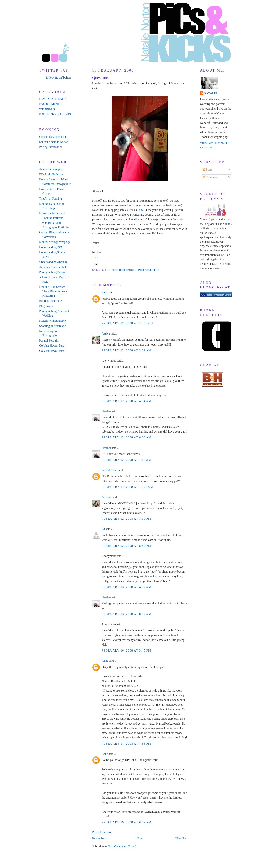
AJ (103, 529)
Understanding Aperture (53, 262)
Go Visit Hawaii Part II (53, 351)
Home (140, 838)
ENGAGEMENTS (50, 104)
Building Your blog (50, 301)
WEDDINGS (47, 109)
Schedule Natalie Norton (54, 142)
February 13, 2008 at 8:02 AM (127, 614)
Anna (105, 754)
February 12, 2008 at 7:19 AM (127, 460)
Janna (105, 661)
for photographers (121, 270)
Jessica (106, 334)
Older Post (181, 838)
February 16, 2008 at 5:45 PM (126, 651)
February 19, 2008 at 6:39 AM (127, 822)
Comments (211, 177)
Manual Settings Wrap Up (55, 242)
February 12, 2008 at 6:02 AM (127, 437)
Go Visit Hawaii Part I (52, 346)
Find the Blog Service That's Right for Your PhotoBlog (53, 291)
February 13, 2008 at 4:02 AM (127, 587)
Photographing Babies (52, 272)
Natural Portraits (49, 341)
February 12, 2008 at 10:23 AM (127, 487)
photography (149, 270)
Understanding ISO (51, 247)
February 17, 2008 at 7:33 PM (126, 744)
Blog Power (46, 306)
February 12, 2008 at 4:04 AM (127, 401)
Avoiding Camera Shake (54, 267)
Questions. (101, 78)
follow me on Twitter (59, 78)
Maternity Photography (53, 321)
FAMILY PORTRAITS (53, 99)
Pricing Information (51, 147)
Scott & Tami (109, 470)
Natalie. (211, 93)
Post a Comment (102, 832)
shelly (105, 292)
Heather (106, 411)
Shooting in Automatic (53, 326)
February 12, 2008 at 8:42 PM (126, 546)
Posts (207, 170)
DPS (140, 210)
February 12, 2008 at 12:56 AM (127, 323)
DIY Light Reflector (51, 174)
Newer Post (99, 838)
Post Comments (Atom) (122, 847)
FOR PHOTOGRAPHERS (55, 114)
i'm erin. (106, 497)
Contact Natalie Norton (53, 137)
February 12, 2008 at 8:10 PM (126, 519)
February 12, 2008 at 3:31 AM (127, 351)
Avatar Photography (51, 169)
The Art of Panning (50, 199)
